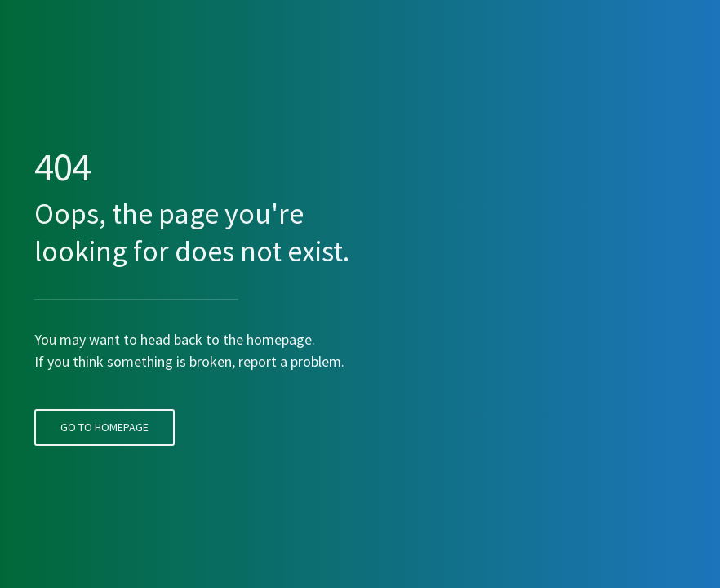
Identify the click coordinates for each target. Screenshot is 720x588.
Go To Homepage (101, 398)
